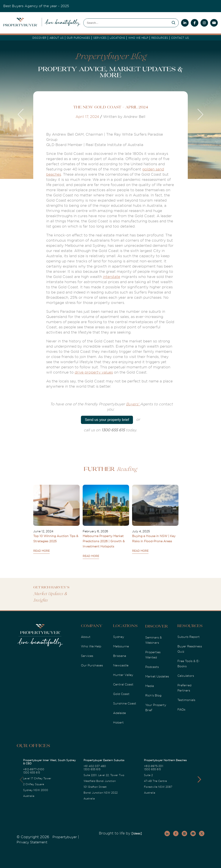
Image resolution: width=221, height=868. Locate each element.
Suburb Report (189, 637)
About (86, 637)
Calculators (186, 676)
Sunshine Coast (125, 703)
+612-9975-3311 (154, 766)
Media (150, 686)
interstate (112, 277)
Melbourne (121, 646)
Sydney (119, 637)
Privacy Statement (32, 842)
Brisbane (120, 656)
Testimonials (186, 700)
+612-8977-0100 (34, 769)
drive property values (94, 372)
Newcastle (121, 665)
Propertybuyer (65, 837)
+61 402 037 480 (95, 766)
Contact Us (180, 38)
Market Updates (157, 676)
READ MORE (41, 551)
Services (87, 656)
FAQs (181, 709)
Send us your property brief (107, 420)
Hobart (118, 722)
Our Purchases (78, 38)
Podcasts (152, 667)
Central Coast (123, 684)
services (100, 38)
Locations (117, 38)
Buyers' (133, 404)
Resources (160, 38)
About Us (57, 38)
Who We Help (91, 646)
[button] (199, 780)
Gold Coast (121, 694)
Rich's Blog (153, 695)
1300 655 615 (32, 773)
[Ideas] (137, 833)
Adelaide (119, 713)
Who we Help (138, 38)
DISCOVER (39, 38)
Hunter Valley (123, 675)
